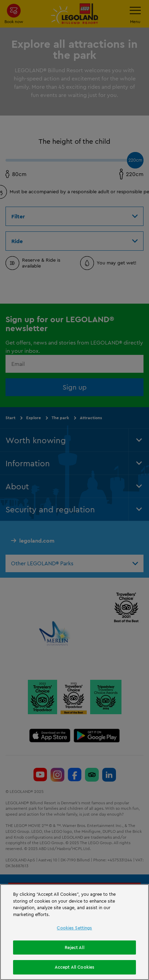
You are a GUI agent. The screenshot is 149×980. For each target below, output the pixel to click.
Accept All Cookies (74, 969)
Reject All (74, 949)
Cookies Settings (74, 929)
